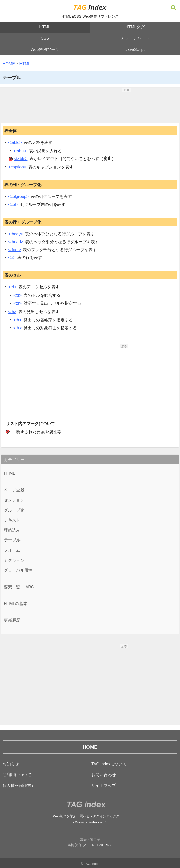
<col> (13, 204)
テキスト (12, 520)
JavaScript (135, 50)
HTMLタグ (135, 27)
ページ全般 (14, 490)
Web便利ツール (45, 50)
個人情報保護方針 (19, 785)
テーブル (12, 540)
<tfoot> (15, 250)
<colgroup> (18, 197)
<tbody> (16, 234)
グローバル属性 (18, 570)
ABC (30, 587)
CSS (45, 38)
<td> (12, 287)
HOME (9, 64)
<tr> (12, 257)
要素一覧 (12, 587)
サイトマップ (104, 785)
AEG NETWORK (97, 845)
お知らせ (11, 764)
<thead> (16, 242)
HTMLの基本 (16, 604)
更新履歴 (12, 620)
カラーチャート (135, 38)
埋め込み (12, 530)
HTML (45, 27)
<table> (15, 142)
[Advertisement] (90, 105)
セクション (14, 500)
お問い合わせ (104, 775)
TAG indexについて (109, 764)
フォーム (12, 550)
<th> (12, 312)
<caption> (17, 167)
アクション (14, 560)
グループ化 (14, 510)
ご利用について (17, 775)
